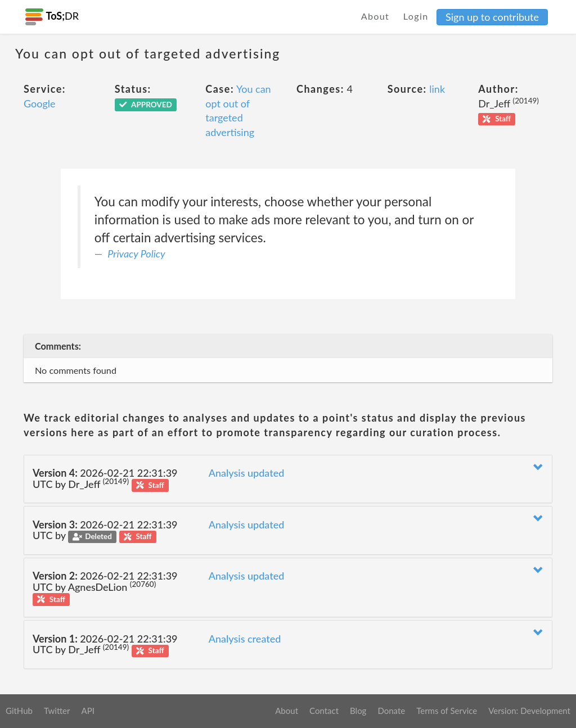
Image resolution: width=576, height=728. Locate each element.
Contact (324, 711)
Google (40, 103)
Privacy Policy (136, 254)
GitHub (19, 711)
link (437, 89)
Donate (391, 711)
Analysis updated (247, 473)
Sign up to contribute (492, 17)
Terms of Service (447, 711)
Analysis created (245, 639)
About (375, 16)
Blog (358, 711)
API (87, 711)
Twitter (57, 711)
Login (416, 16)
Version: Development (529, 711)
